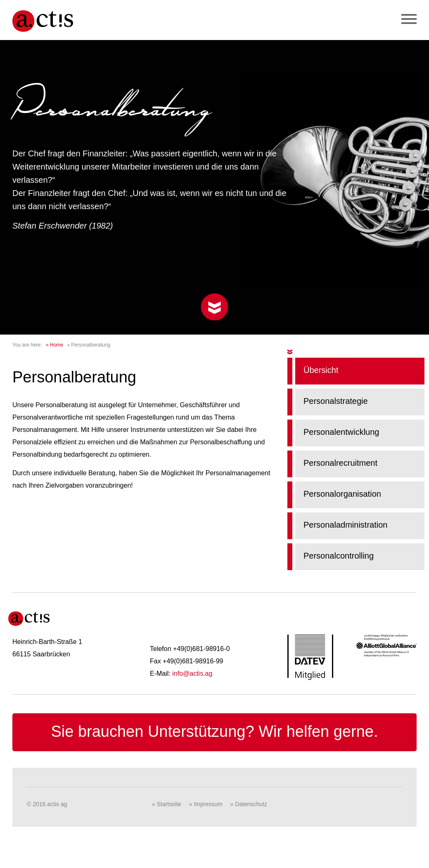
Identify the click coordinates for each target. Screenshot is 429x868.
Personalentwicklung (341, 432)
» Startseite (167, 804)
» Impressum (206, 804)
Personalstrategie (336, 401)
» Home (55, 345)
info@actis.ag (192, 673)
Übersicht (321, 370)
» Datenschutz (249, 804)
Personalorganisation (342, 494)
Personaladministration (345, 525)
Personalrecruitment (340, 463)
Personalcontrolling (339, 556)
